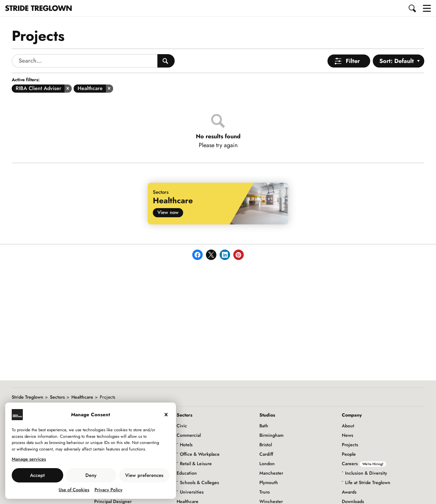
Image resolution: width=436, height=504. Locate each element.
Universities (192, 492)
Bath (264, 426)
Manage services (29, 459)
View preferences (144, 475)
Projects (350, 445)
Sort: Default (397, 61)
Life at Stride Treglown (368, 482)
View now (168, 212)
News (348, 435)
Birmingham (271, 435)
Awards (349, 492)
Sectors (57, 397)
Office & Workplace (200, 454)
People (349, 454)
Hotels (186, 445)
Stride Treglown (28, 397)
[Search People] (166, 61)
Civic (182, 426)
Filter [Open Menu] (353, 61)
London (267, 464)
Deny (91, 475)
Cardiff (266, 454)
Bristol (266, 445)
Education (187, 473)
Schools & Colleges (199, 482)
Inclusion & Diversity (366, 473)
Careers (364, 464)
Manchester (271, 473)
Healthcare (82, 397)
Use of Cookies (74, 490)
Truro (265, 492)
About (348, 426)
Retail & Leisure (196, 464)
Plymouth (269, 482)
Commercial (189, 435)
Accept (37, 475)
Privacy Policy (109, 490)
